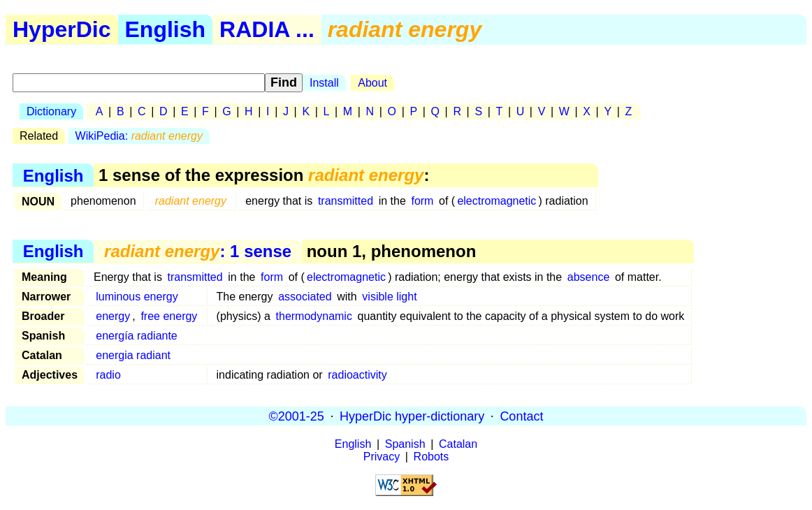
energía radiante (137, 336)
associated (305, 297)
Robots (432, 457)
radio (108, 375)
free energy (169, 316)
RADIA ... (267, 29)
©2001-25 (297, 416)
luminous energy (137, 297)
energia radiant (133, 355)
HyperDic (62, 29)
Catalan (458, 444)
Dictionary (51, 111)
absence (589, 277)
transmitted (346, 201)
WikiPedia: (139, 136)
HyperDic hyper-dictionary (412, 416)
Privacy (382, 457)
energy (113, 316)
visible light (389, 297)
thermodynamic (314, 316)
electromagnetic (496, 201)
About (372, 83)
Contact (521, 416)
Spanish (405, 444)
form (422, 201)
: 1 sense (198, 251)
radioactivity (357, 375)
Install (324, 83)
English (166, 29)
